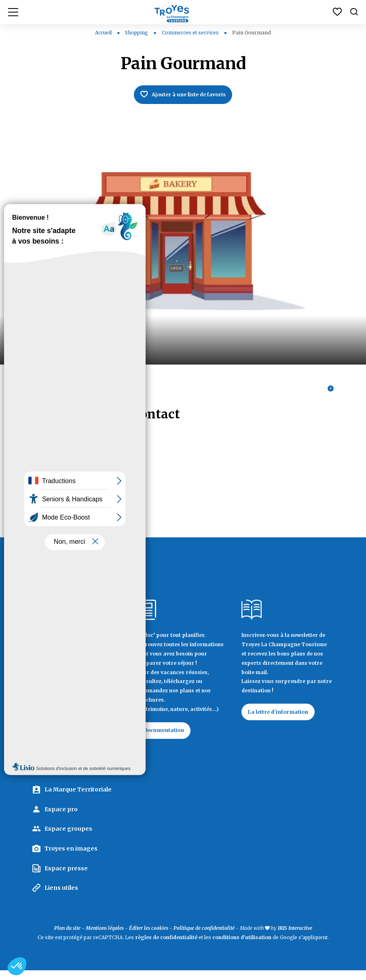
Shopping (137, 33)
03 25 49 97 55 (53, 485)
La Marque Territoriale (78, 799)
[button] (17, 966)
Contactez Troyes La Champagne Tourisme (74, 761)
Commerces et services (191, 33)
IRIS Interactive (295, 937)
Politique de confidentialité (204, 937)
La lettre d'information (283, 719)
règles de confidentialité (166, 947)
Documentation (168, 738)
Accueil (103, 33)
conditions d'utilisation (242, 947)
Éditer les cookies (149, 937)
